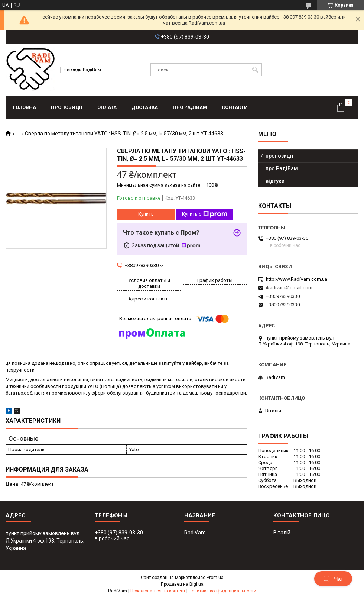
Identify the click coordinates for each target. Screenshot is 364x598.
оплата (107, 107)
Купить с (205, 214)
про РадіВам (190, 107)
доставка (145, 107)
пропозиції (67, 107)
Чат (333, 579)
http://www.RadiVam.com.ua (297, 279)
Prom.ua (215, 578)
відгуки (275, 181)
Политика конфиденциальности (222, 591)
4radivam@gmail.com (289, 288)
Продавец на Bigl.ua (182, 584)
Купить (146, 214)
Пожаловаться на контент (158, 591)
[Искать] (255, 70)
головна (25, 107)
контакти (235, 107)
